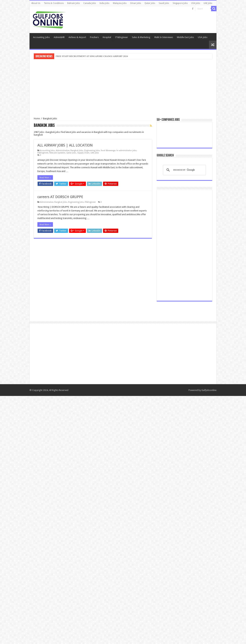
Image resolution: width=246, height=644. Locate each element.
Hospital (107, 37)
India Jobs (104, 3)
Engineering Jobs (92, 150)
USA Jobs (196, 3)
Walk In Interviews (164, 37)
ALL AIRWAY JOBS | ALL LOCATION (65, 145)
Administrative (63, 150)
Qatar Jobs (150, 3)
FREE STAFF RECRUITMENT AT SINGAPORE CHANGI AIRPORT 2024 (92, 56)
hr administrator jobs (126, 150)
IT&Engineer (121, 37)
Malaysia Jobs (120, 3)
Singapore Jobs (180, 3)
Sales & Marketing (141, 37)
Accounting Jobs (41, 37)
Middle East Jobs (185, 37)
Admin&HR (59, 37)
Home (37, 118)
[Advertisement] (123, 89)
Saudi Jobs (164, 3)
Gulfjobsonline (209, 638)
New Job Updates (57, 153)
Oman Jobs (136, 3)
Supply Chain (83, 153)
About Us (36, 3)
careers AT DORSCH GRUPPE (60, 197)
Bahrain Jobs (74, 3)
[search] (184, 418)
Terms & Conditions (54, 3)
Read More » (45, 178)
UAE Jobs (208, 3)
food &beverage (108, 150)
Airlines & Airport (77, 37)
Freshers (94, 37)
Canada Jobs (90, 3)
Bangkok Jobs (77, 150)
